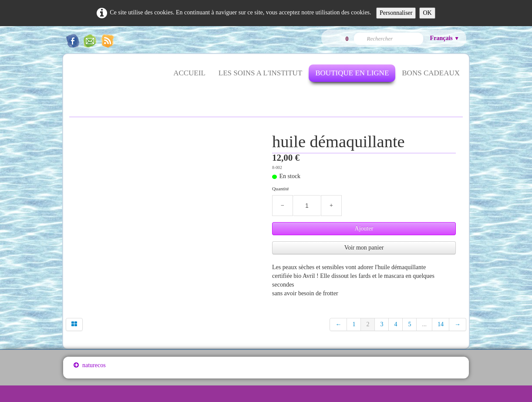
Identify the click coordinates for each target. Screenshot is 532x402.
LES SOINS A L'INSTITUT (260, 73)
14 (441, 324)
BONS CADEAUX (431, 73)
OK (427, 13)
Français (445, 38)
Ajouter (364, 228)
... (424, 324)
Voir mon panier (364, 248)
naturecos (90, 365)
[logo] (73, 78)
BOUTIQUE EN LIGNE (352, 73)
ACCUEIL (189, 73)
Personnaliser (396, 13)
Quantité (281, 189)
